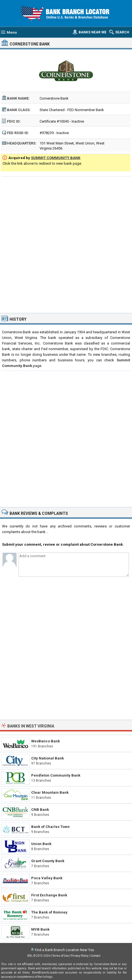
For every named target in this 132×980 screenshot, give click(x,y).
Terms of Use (61, 956)
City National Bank (47, 758)
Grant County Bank (48, 861)
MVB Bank (40, 929)
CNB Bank (40, 810)
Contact (95, 956)
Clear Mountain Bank (50, 792)
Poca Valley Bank (47, 878)
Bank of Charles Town (50, 827)
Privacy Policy (80, 956)
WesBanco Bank (45, 741)
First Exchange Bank (49, 895)
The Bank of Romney (49, 912)
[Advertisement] (66, 244)
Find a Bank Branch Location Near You (64, 950)
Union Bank (41, 844)
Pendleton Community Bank (56, 775)
